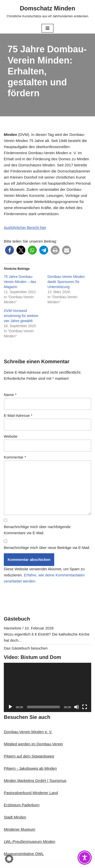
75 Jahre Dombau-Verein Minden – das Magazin (20, 282)
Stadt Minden (15, 817)
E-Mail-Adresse (18, 415)
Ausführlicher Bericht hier (25, 227)
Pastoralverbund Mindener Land (31, 793)
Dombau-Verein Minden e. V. (28, 732)
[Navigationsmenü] (48, 28)
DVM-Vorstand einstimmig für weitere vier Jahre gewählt (21, 316)
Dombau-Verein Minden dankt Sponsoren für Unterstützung (66, 282)
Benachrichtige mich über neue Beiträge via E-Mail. (47, 548)
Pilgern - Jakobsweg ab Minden (30, 768)
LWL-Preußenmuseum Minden (30, 841)
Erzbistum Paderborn (22, 805)
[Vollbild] (85, 707)
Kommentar (15, 457)
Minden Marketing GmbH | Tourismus (35, 780)
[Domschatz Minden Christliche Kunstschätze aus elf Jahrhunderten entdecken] (47, 11)
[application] (48, 687)
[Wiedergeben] (10, 707)
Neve (23, 863)
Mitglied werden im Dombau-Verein (33, 744)
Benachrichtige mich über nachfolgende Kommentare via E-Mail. (37, 530)
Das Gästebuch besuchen (26, 648)
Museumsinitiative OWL (24, 854)
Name (10, 395)
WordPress (67, 863)
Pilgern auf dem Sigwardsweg (29, 756)
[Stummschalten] (77, 707)
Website (11, 436)
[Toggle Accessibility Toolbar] (85, 858)
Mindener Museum (20, 829)
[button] (9, 250)
